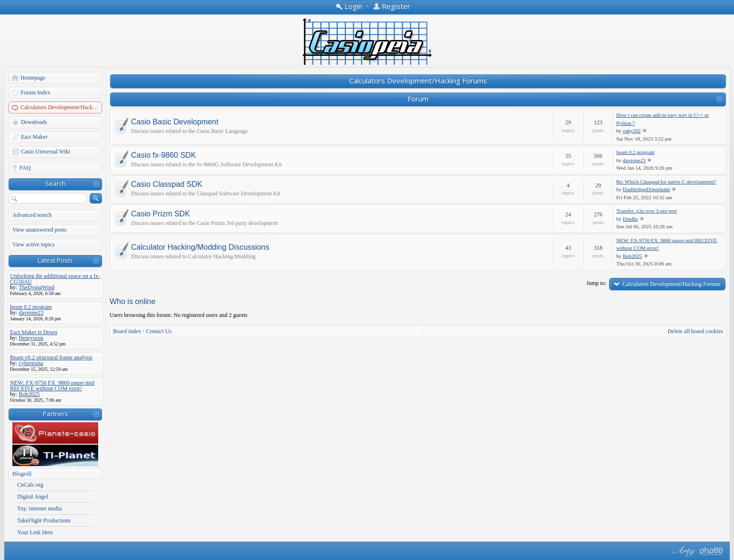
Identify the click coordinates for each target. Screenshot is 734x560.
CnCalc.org (30, 485)
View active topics (34, 244)
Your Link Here (35, 532)
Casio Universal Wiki (46, 152)
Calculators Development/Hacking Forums (62, 107)
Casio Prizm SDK (161, 214)
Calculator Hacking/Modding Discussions (200, 247)
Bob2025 (632, 256)
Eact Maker (34, 137)
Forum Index (35, 92)
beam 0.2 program (635, 152)
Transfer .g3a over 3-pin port (647, 211)
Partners (56, 414)
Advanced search (32, 215)
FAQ (25, 168)
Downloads (34, 122)
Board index (127, 331)
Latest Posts (55, 260)
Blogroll (22, 474)
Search (56, 183)
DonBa (630, 219)
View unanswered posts (39, 230)
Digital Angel (33, 497)
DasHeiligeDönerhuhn (647, 189)
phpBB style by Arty (683, 551)
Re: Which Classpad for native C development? (666, 182)
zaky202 (632, 131)
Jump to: (596, 283)
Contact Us (159, 331)
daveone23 (634, 160)
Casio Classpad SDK (167, 184)
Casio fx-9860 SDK (163, 155)
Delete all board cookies (695, 331)
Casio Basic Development (175, 122)
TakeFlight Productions (44, 520)
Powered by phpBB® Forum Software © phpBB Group (712, 551)
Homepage (33, 78)
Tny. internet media (40, 509)
